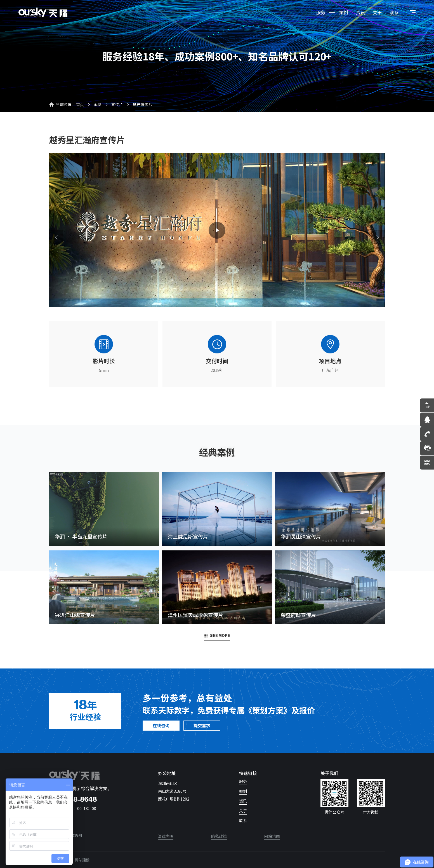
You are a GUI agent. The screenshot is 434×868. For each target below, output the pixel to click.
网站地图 (272, 837)
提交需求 (202, 725)
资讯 (360, 12)
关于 (377, 12)
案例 (344, 12)
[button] (56, 237)
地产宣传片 (143, 104)
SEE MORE (217, 636)
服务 (321, 12)
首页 (80, 104)
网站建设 (82, 860)
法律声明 (166, 837)
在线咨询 (161, 725)
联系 (394, 12)
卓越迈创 (75, 835)
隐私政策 (219, 837)
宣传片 (117, 104)
